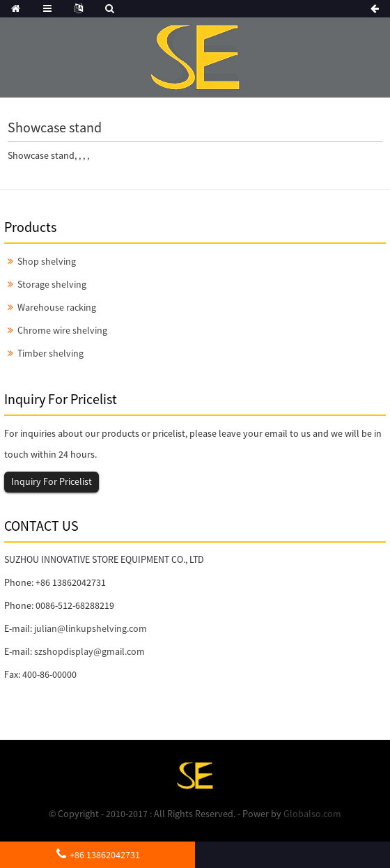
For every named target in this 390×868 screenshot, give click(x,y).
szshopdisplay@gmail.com (89, 651)
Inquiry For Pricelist (52, 481)
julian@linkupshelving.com (91, 628)
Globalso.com (312, 814)
